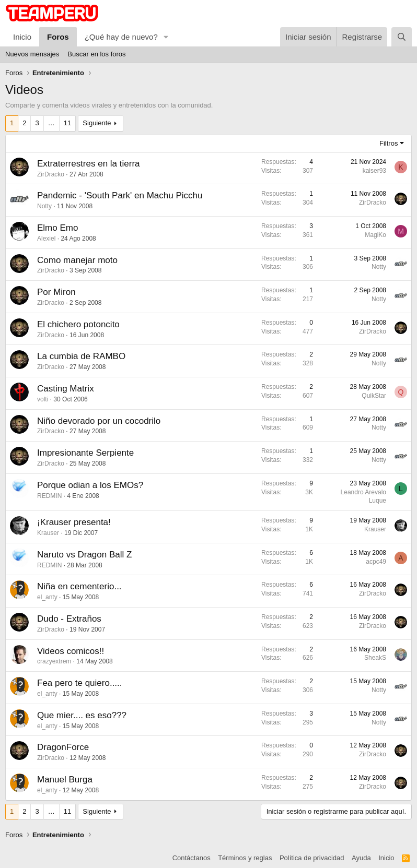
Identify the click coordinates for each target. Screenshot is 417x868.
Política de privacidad (312, 858)
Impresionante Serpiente (85, 453)
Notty (44, 206)
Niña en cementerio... (79, 586)
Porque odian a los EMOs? (90, 485)
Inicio (22, 37)
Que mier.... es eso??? (82, 715)
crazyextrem (54, 661)
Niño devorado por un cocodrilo (99, 421)
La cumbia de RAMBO (81, 356)
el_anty (47, 597)
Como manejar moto (77, 260)
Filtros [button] (389, 143)
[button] (166, 37)
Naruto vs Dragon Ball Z (84, 555)
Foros (58, 37)
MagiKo (375, 235)
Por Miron (56, 292)
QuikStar (374, 396)
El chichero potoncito (78, 324)
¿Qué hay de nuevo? (121, 37)
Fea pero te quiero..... (80, 683)
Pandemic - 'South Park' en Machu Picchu (120, 195)
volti (43, 399)
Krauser (48, 533)
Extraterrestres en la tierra (89, 164)
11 (67, 123)
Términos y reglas (245, 858)
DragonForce (63, 747)
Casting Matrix (66, 389)
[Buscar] (402, 37)
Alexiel (46, 239)
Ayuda (361, 858)
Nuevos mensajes (32, 54)
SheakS (375, 658)
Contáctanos (192, 858)
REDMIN (49, 496)
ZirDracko (51, 174)
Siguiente (97, 123)
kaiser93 (374, 171)
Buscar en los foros (96, 54)
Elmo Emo (57, 228)
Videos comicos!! (71, 651)
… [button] (51, 123)
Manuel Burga (65, 780)
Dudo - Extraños (69, 619)
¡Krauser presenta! (74, 522)
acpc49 (376, 562)
